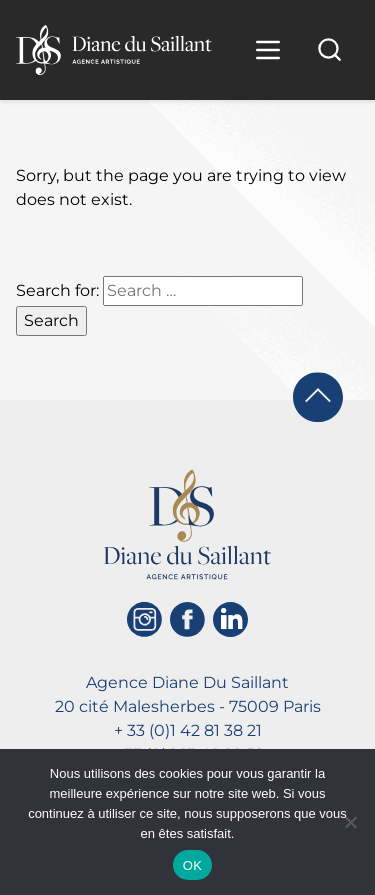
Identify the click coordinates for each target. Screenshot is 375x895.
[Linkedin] (230, 619)
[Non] (350, 822)
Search (51, 320)
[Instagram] (144, 619)
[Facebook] (187, 619)
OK (192, 865)
